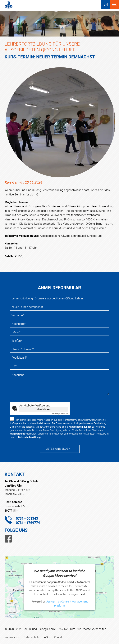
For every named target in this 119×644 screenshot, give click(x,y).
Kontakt (59, 637)
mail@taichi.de (17, 434)
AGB (47, 637)
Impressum (12, 637)
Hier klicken (44, 409)
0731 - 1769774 (28, 523)
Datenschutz (32, 637)
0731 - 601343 (27, 518)
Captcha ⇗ (60, 413)
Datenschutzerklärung (29, 437)
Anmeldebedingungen (80, 427)
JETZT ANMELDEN (58, 449)
